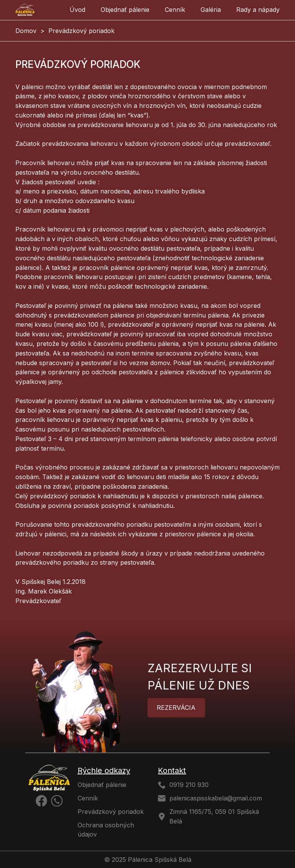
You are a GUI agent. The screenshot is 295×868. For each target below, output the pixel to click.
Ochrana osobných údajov (106, 830)
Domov (26, 31)
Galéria (211, 10)
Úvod (77, 10)
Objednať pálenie (125, 10)
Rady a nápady (258, 10)
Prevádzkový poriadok (111, 812)
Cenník (175, 10)
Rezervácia (176, 708)
